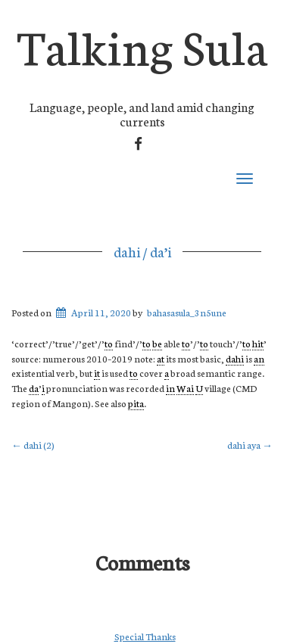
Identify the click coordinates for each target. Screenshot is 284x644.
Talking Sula (142, 44)
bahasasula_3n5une (187, 312)
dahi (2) (33, 445)
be (157, 343)
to (109, 343)
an (259, 358)
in (170, 388)
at (161, 358)
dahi (235, 358)
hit (258, 343)
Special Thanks (145, 636)
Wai (185, 388)
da (34, 388)
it (97, 373)
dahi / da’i (142, 251)
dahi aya (250, 445)
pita (136, 403)
